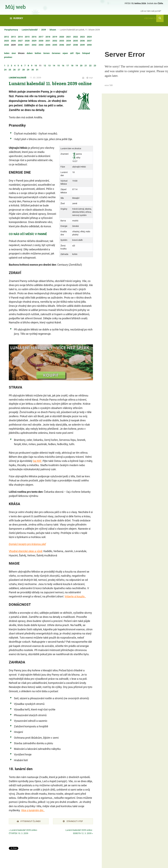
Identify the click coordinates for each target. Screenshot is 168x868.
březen (53, 30)
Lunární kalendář (30, 30)
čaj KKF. (37, 461)
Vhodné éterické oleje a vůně (26, 551)
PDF (90, 78)
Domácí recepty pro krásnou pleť (27, 544)
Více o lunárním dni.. (33, 810)
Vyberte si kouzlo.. (75, 596)
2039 (44, 30)
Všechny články (154, 18)
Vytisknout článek (29, 821)
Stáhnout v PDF (73, 821)
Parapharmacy (11, 30)
